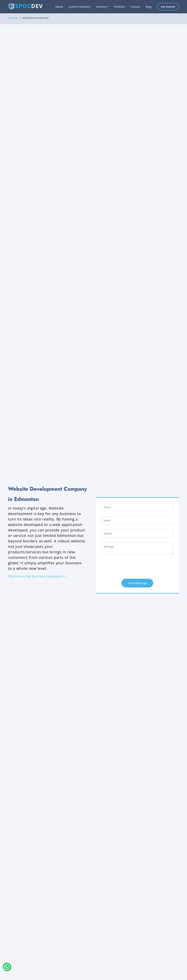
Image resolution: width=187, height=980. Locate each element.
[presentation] (129, 566)
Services (13, 18)
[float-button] (7, 967)
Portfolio (119, 7)
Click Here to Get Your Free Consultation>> (37, 576)
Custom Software (79, 7)
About (59, 7)
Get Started (168, 7)
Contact (135, 7)
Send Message (137, 583)
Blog (149, 7)
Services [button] (101, 7)
